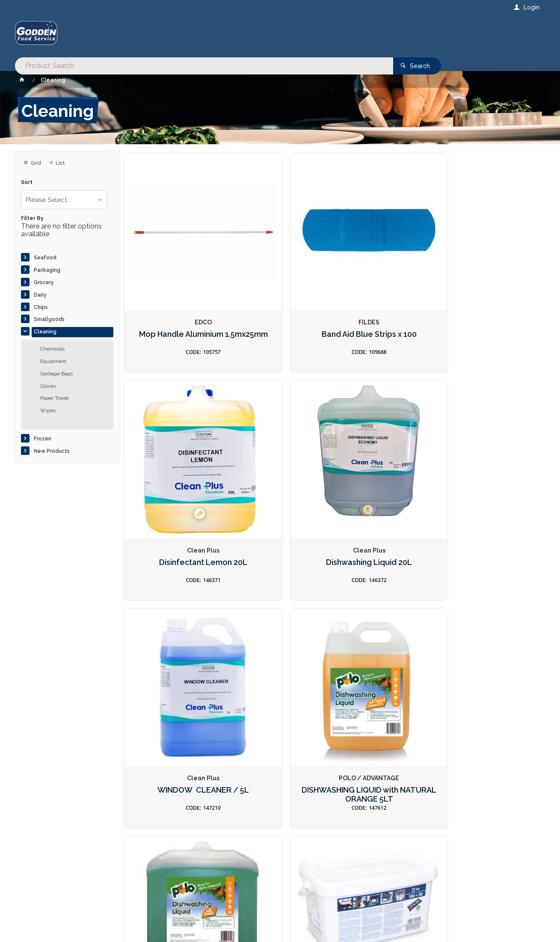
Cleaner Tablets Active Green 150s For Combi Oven (280, 653)
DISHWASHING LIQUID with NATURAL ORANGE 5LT (280, 468)
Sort (27, 183)
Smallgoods (49, 319)
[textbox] (246, 34)
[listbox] (64, 200)
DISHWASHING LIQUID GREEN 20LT (387, 464)
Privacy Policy (322, 769)
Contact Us (37, 889)
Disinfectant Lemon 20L (386, 282)
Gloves (48, 386)
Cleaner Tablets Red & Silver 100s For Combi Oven (173, 653)
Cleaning (45, 332)
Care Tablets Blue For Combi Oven (493, 464)
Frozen (43, 439)
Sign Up (479, 752)
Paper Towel (54, 398)
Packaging (47, 270)
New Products (52, 451)
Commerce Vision (64, 921)
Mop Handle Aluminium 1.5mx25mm (173, 286)
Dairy (40, 295)
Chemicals (52, 349)
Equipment (53, 361)
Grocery (44, 282)
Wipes (48, 410)
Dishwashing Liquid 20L (493, 282)
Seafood (45, 258)
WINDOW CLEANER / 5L (173, 464)
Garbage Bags (56, 374)
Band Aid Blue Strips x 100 (280, 286)
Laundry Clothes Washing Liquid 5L (493, 649)
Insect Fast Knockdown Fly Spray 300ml (386, 649)
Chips (41, 307)
